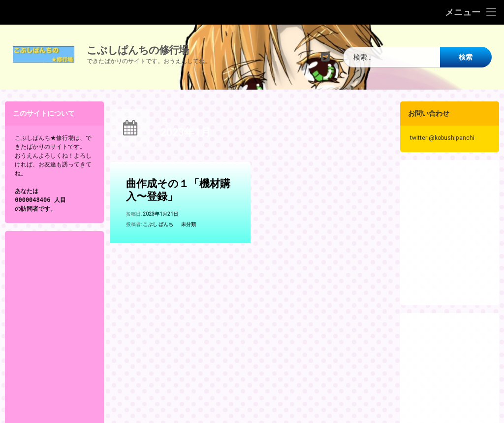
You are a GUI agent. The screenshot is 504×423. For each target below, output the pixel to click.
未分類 (189, 225)
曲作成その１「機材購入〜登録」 (178, 191)
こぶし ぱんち (158, 225)
